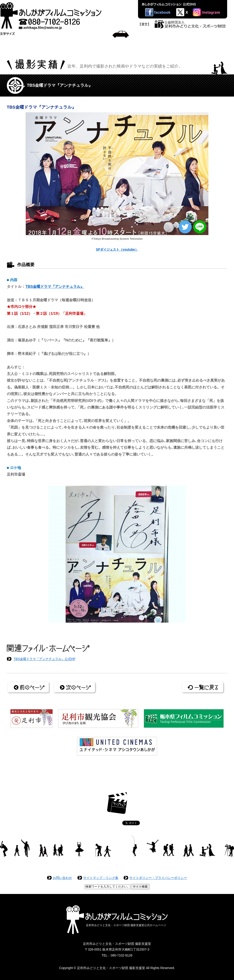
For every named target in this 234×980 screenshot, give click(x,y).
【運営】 (144, 24)
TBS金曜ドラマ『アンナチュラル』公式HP (45, 659)
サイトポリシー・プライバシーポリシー (158, 878)
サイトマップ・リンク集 (101, 878)
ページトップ (117, 803)
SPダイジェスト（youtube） (117, 249)
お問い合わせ (62, 878)
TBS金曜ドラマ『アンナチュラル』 (55, 286)
